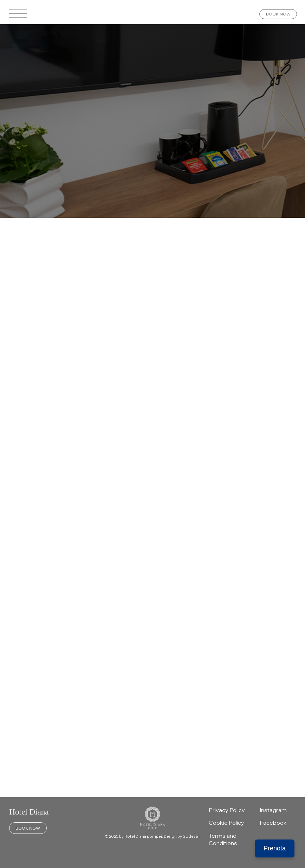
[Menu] (18, 14)
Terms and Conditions (223, 839)
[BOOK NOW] (278, 14)
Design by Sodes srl (182, 836)
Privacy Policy (227, 810)
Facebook (273, 823)
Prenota (275, 848)
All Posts (34, 239)
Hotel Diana (29, 812)
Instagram (273, 810)
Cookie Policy (226, 823)
